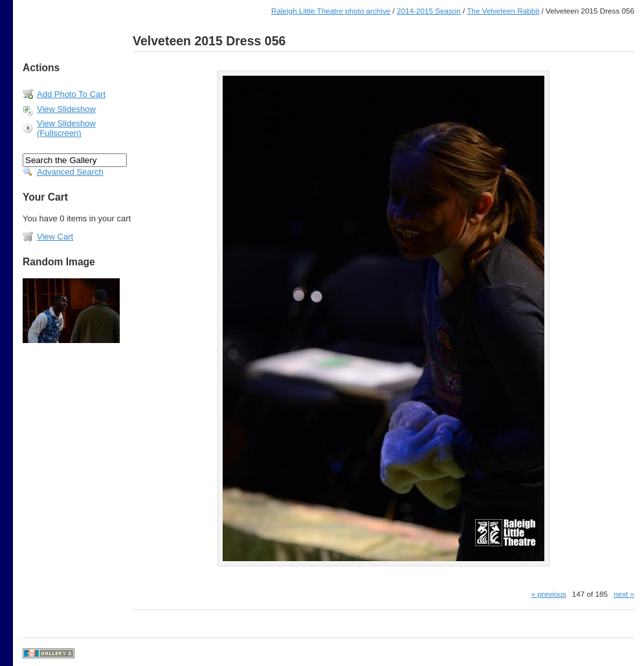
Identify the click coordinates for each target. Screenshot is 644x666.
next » (624, 594)
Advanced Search (70, 172)
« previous (549, 594)
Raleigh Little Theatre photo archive (331, 11)
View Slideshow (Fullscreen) (66, 128)
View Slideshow (66, 109)
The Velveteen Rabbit (503, 11)
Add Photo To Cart (71, 94)
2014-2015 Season (429, 11)
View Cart (55, 237)
